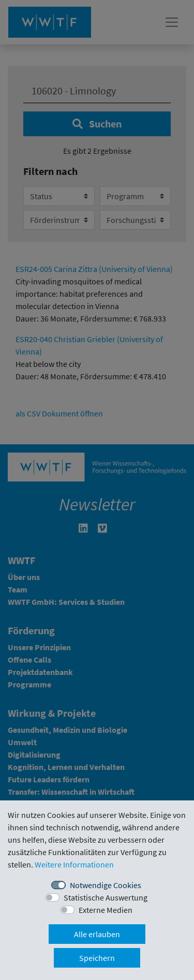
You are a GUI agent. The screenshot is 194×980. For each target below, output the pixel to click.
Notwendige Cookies (106, 885)
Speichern (97, 958)
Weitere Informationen (74, 864)
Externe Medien (106, 910)
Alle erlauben (97, 934)
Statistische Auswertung (106, 897)
